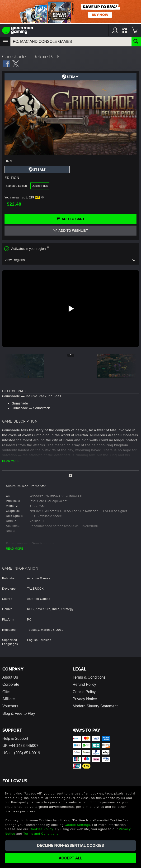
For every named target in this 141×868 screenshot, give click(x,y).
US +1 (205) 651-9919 (21, 753)
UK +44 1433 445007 (20, 746)
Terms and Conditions (41, 833)
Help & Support (15, 738)
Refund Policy (84, 684)
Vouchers (10, 706)
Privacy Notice (85, 699)
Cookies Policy (41, 829)
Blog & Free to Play (19, 713)
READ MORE (11, 461)
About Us (10, 677)
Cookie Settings (78, 825)
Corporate (11, 684)
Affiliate (9, 699)
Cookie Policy (84, 692)
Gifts (6, 692)
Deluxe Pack (40, 186)
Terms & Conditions (89, 677)
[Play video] (70, 309)
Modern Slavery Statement (95, 706)
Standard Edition (16, 186)
